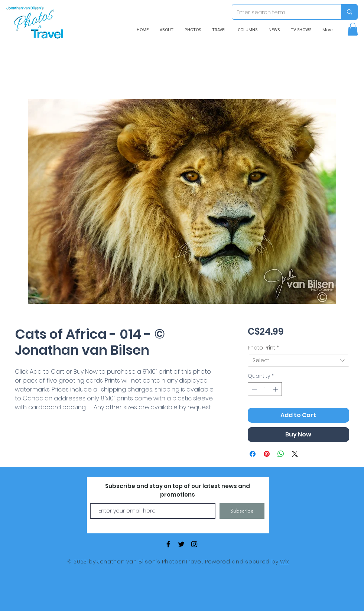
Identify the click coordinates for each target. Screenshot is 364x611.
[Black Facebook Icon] (168, 544)
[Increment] (276, 389)
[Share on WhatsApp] (281, 454)
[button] (353, 29)
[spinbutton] (265, 389)
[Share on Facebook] (253, 454)
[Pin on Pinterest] (267, 454)
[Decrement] (253, 389)
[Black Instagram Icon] (194, 544)
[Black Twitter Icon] (181, 544)
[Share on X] (295, 454)
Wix (285, 562)
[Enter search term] (281, 12)
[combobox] (298, 360)
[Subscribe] (242, 511)
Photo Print (263, 348)
